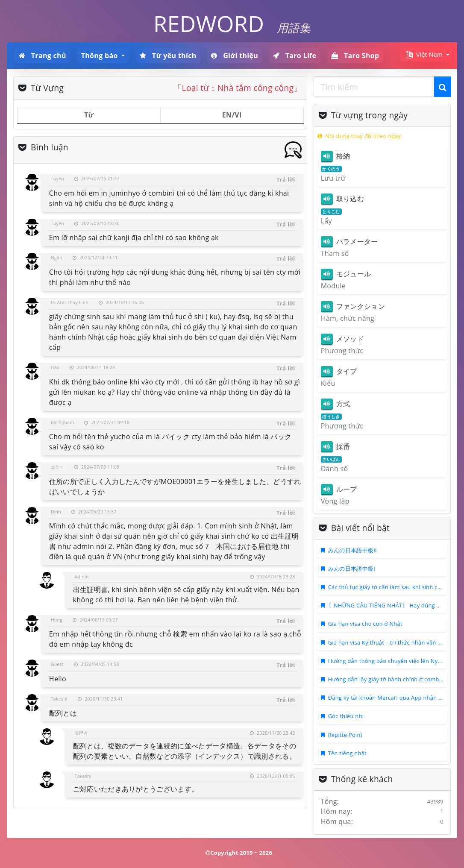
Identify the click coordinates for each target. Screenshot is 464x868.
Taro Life (295, 56)
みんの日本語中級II (352, 550)
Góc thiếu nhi (346, 716)
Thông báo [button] (100, 56)
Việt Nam (424, 55)
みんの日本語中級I (352, 569)
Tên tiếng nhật (347, 753)
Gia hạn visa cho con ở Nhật (365, 624)
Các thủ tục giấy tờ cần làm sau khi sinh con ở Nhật (396, 587)
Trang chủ (43, 56)
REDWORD (209, 23)
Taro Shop (355, 56)
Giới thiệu (235, 56)
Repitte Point (345, 735)
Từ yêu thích (168, 56)
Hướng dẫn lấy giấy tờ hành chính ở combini (387, 679)
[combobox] (374, 87)
